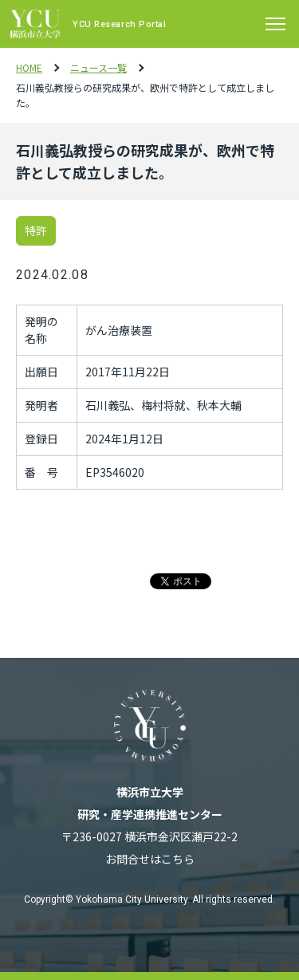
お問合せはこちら (150, 859)
